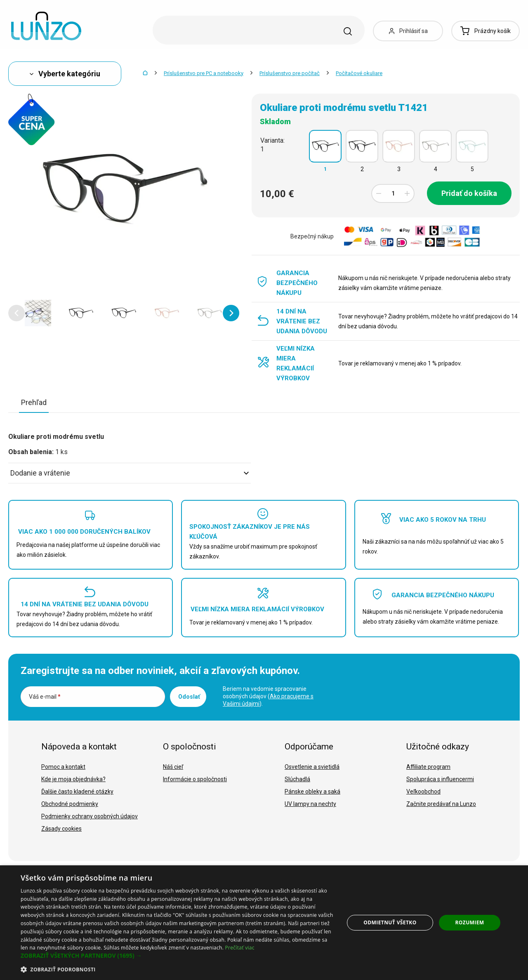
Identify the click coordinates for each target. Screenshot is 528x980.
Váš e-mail (45, 697)
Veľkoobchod (423, 792)
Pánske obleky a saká (312, 792)
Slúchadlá (297, 779)
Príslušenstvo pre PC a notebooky (204, 73)
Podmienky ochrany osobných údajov (90, 816)
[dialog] (264, 923)
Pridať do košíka (469, 193)
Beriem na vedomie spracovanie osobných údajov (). (268, 696)
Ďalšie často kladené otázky (77, 792)
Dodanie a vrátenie (130, 473)
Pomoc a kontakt (63, 767)
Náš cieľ (173, 767)
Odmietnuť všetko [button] (390, 922)
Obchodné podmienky (70, 804)
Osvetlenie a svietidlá (312, 767)
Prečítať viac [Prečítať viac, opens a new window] (240, 948)
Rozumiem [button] (470, 922)
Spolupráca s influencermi (440, 779)
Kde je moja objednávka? (73, 779)
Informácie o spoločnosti (195, 779)
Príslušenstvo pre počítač (290, 73)
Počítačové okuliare (359, 73)
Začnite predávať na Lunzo (441, 804)
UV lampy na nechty (310, 804)
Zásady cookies (61, 829)
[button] (16, 313)
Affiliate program (428, 767)
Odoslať (189, 697)
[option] (38, 313)
